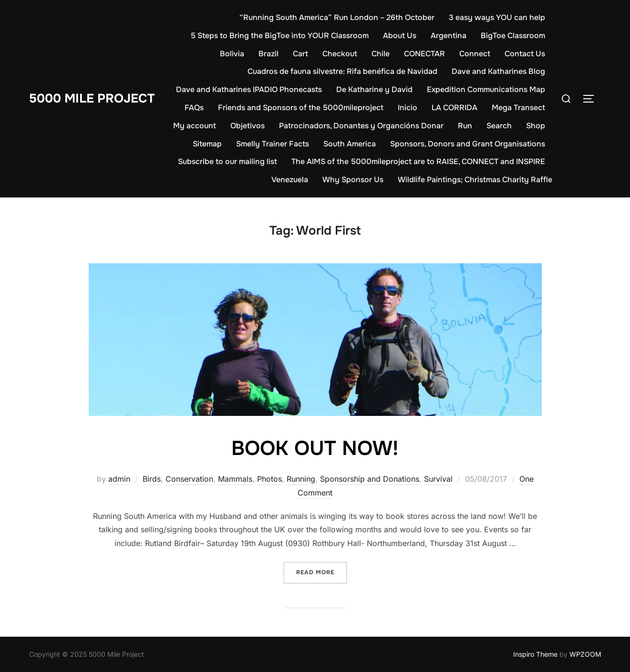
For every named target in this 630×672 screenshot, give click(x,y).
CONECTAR (424, 54)
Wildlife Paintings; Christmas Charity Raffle (475, 180)
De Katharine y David (374, 89)
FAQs (194, 108)
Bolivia (232, 54)
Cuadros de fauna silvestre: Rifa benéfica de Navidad (342, 71)
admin (119, 479)
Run (465, 126)
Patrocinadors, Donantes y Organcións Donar (361, 126)
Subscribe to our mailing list (227, 161)
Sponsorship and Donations (370, 479)
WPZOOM (585, 654)
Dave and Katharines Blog (498, 71)
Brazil (269, 54)
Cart (300, 54)
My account (195, 126)
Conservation (189, 479)
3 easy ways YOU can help (497, 17)
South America (350, 144)
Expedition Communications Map (486, 89)
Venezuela (290, 180)
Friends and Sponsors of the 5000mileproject (301, 108)
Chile (381, 54)
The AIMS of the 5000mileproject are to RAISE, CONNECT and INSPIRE (418, 161)
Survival (438, 479)
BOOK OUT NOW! (315, 448)
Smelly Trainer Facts (273, 144)
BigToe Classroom (513, 36)
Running (301, 479)
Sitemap (207, 144)
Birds (152, 479)
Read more (322, 572)
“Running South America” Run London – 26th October (337, 17)
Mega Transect (518, 108)
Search (499, 126)
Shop (536, 126)
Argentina (449, 36)
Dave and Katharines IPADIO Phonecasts (249, 89)
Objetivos (248, 126)
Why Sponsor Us (353, 180)
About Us (400, 36)
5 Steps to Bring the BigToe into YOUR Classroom (280, 36)
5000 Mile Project (92, 98)
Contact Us (525, 54)
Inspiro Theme (535, 654)
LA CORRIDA (454, 108)
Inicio (408, 108)
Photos (269, 479)
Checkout (340, 54)
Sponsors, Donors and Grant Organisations (468, 144)
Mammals (235, 479)
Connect (475, 54)
